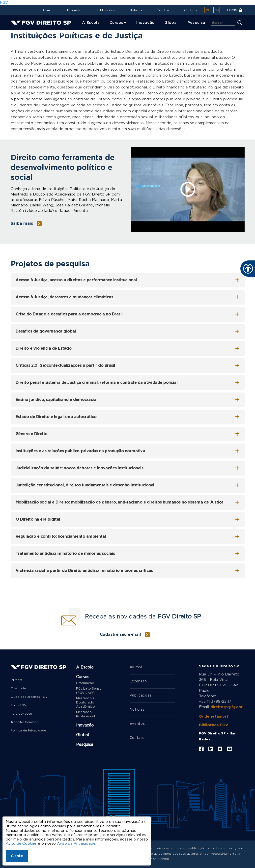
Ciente (17, 856)
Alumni (47, 10)
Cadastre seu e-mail (120, 635)
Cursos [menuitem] (116, 23)
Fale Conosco (21, 714)
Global (83, 735)
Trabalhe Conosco (25, 722)
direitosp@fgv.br (227, 707)
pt (208, 10)
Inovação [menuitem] (145, 23)
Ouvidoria (18, 688)
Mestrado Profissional (85, 714)
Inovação (85, 725)
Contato (191, 10)
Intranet (17, 680)
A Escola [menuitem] (91, 23)
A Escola (85, 667)
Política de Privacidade (28, 730)
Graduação (85, 683)
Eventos (163, 10)
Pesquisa (85, 745)
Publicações (106, 10)
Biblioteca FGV (213, 725)
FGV (4, 3)
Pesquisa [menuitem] (196, 23)
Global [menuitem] (171, 23)
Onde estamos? (214, 716)
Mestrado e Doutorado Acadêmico (85, 703)
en (217, 10)
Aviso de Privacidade (77, 844)
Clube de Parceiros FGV (29, 697)
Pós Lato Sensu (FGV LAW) (89, 691)
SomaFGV (18, 705)
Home (17, 34)
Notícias (136, 10)
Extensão (74, 10)
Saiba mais (22, 224)
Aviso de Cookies (21, 844)
